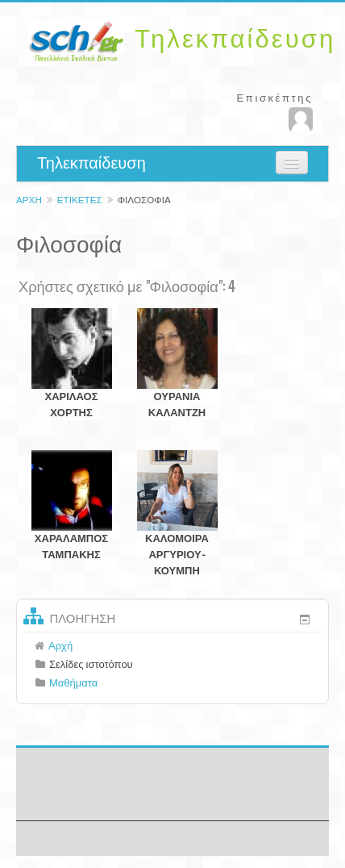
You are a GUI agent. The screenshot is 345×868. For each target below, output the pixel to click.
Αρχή (29, 200)
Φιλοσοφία (144, 200)
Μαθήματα (73, 683)
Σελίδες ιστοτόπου (91, 664)
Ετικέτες (80, 200)
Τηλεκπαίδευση (91, 163)
